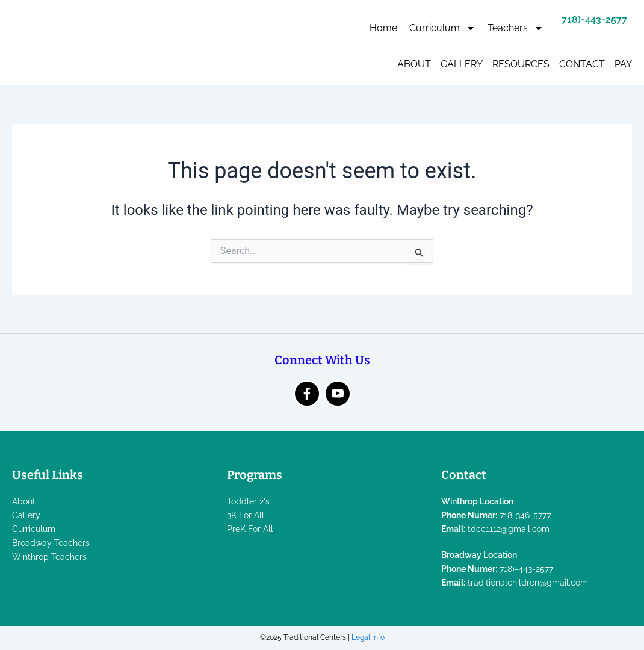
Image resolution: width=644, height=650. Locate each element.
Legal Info (368, 637)
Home (383, 28)
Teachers (516, 28)
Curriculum (442, 28)
